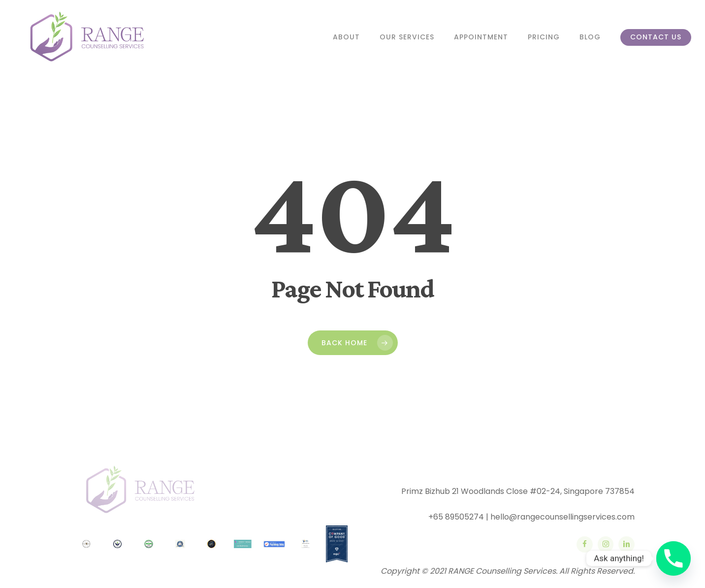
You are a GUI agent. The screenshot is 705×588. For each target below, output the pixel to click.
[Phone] (673, 558)
